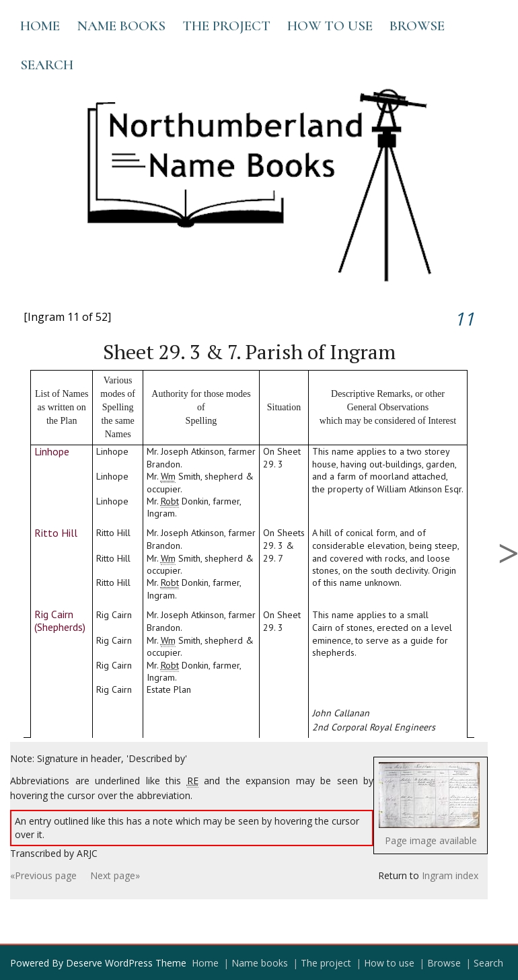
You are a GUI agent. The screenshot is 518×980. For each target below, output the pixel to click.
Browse (417, 26)
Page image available (431, 840)
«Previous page (43, 875)
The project (226, 26)
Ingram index (450, 875)
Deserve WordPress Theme (126, 963)
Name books (121, 26)
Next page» (115, 875)
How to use (330, 26)
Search (47, 65)
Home (40, 26)
